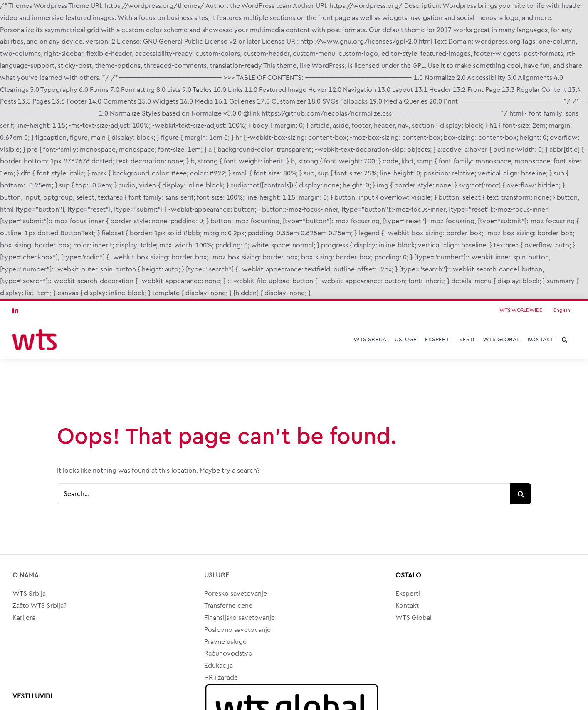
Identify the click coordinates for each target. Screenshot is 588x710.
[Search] (521, 494)
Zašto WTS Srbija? (40, 606)
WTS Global (414, 618)
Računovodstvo (228, 653)
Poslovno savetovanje (237, 630)
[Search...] (284, 494)
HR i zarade (221, 678)
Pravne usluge (225, 642)
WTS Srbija (29, 594)
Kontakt (407, 606)
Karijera (24, 618)
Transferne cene (228, 606)
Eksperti (408, 594)
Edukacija (219, 666)
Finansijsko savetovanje (240, 618)
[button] (565, 340)
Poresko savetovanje (236, 594)
